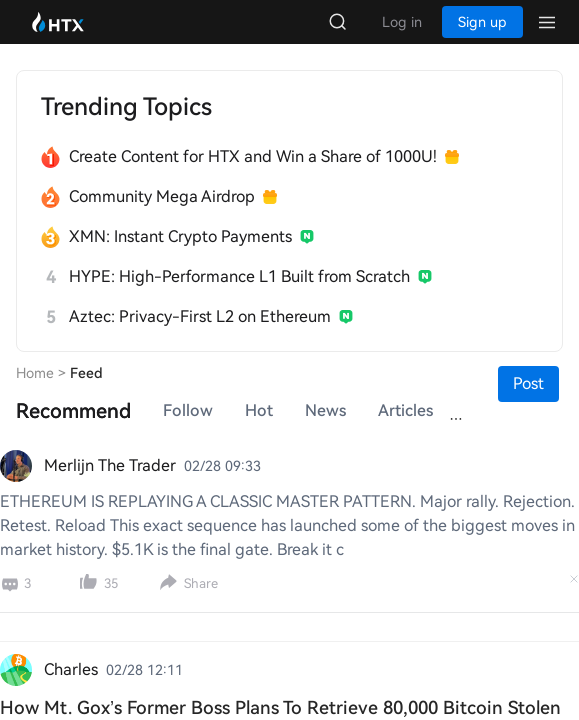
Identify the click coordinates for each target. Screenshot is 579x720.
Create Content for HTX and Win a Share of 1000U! (253, 156)
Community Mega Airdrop (162, 196)
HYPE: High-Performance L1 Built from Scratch (239, 276)
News (325, 410)
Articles (405, 410)
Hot (259, 410)
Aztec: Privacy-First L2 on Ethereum (200, 316)
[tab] (73, 411)
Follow (188, 410)
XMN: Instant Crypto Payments (180, 236)
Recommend (73, 411)
